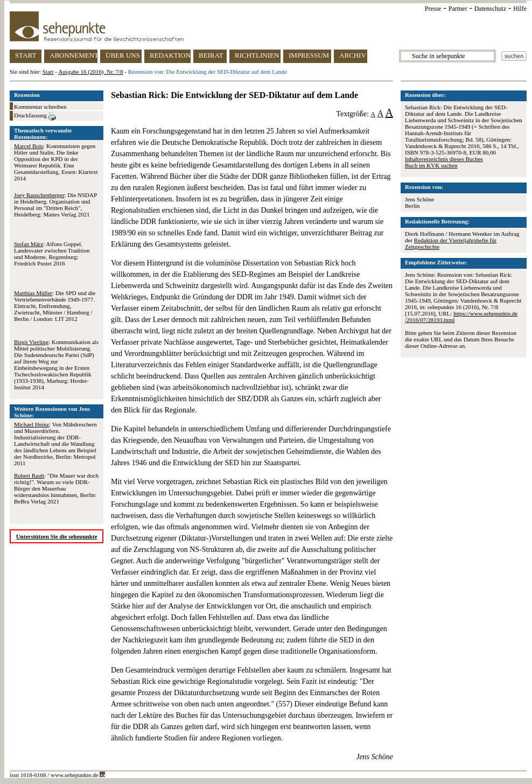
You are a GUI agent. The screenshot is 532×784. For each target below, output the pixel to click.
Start (48, 72)
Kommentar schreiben (40, 107)
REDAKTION (170, 55)
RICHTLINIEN (257, 55)
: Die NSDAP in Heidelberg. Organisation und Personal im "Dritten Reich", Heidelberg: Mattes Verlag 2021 (55, 205)
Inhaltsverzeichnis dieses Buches (444, 159)
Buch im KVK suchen (431, 165)
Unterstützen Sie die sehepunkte (57, 536)
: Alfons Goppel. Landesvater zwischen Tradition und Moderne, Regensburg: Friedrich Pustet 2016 (52, 254)
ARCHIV (353, 55)
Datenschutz (490, 9)
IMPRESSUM (309, 55)
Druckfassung (35, 116)
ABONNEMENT (73, 55)
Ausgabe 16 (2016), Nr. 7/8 (90, 72)
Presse (433, 9)
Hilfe (520, 9)
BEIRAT (211, 55)
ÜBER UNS (123, 55)
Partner (458, 9)
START (26, 55)
